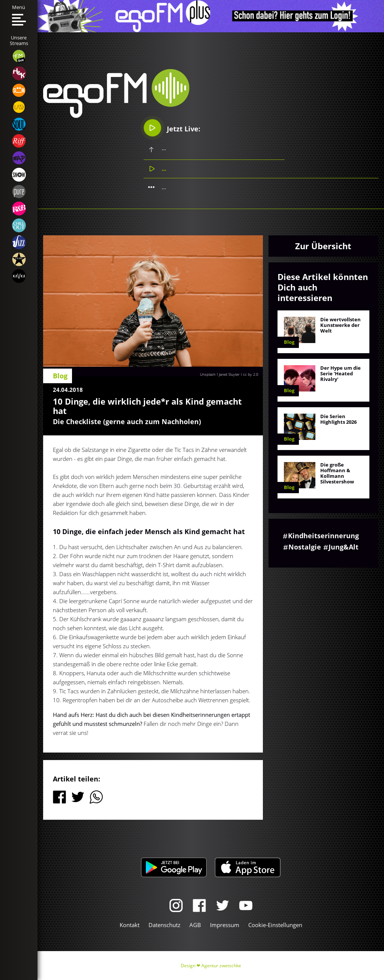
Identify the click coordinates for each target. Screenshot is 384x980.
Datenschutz (164, 925)
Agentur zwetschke (221, 966)
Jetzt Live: (172, 128)
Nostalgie (305, 547)
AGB (195, 925)
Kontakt (130, 925)
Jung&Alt (343, 547)
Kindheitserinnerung (323, 536)
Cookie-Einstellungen (275, 925)
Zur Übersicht (323, 246)
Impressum (225, 925)
